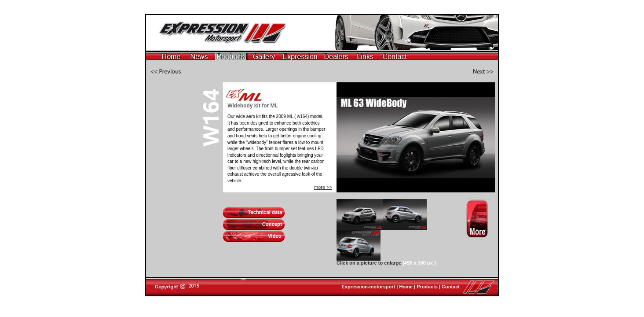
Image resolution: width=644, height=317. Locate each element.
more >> (323, 187)
